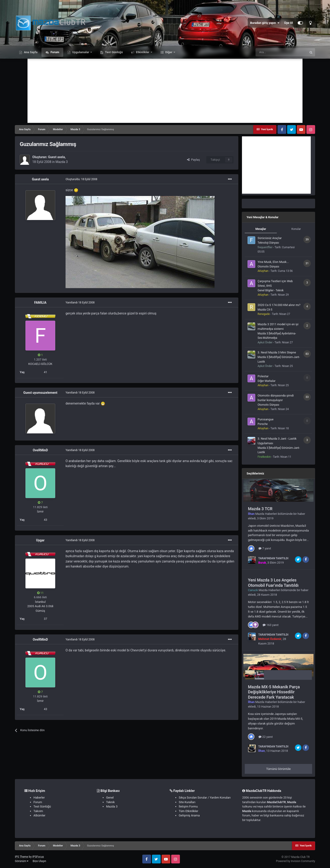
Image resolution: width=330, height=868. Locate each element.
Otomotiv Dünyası (268, 267)
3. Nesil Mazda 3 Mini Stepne (277, 352)
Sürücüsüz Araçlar (270, 238)
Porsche (263, 424)
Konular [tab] (296, 229)
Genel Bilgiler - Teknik (271, 290)
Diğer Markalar (267, 381)
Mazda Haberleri (266, 514)
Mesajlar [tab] (261, 229)
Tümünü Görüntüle (279, 769)
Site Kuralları (187, 802)
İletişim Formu (188, 806)
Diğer (169, 52)
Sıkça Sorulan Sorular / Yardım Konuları (205, 798)
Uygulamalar (81, 52)
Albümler (39, 815)
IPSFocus (38, 857)
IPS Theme (22, 857)
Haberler (39, 798)
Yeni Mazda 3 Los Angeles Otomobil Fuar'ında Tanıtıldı (273, 583)
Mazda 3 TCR (260, 509)
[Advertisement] (165, 91)
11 (40, 593)
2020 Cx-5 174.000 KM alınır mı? (279, 305)
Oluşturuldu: (81, 179)
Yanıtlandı (80, 303)
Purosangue (265, 419)
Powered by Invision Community (296, 861)
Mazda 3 (62, 162)
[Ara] (281, 52)
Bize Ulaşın (39, 861)
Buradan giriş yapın (265, 23)
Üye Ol (289, 23)
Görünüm (22, 861)
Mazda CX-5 (265, 310)
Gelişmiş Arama (189, 815)
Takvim (38, 811)
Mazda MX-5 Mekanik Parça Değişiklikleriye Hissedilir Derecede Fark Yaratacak (274, 692)
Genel (110, 798)
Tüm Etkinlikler (188, 811)
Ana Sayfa (30, 52)
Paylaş (193, 160)
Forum (54, 52)
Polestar (263, 376)
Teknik (110, 802)
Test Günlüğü (114, 52)
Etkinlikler (143, 52)
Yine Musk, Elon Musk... (273, 262)
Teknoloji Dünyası (268, 243)
